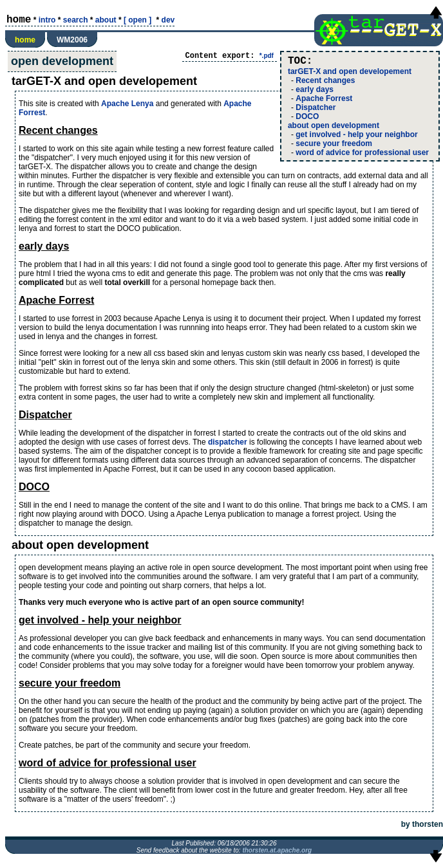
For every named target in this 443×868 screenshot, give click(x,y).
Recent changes (325, 80)
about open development (334, 125)
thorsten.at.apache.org (277, 850)
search (76, 20)
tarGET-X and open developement (350, 71)
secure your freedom (334, 143)
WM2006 (72, 40)
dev (168, 20)
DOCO (307, 116)
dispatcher (228, 442)
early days (315, 89)
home (25, 40)
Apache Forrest (324, 98)
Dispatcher (316, 107)
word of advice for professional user (362, 152)
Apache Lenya (127, 104)
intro (47, 20)
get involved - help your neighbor (356, 134)
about (106, 20)
